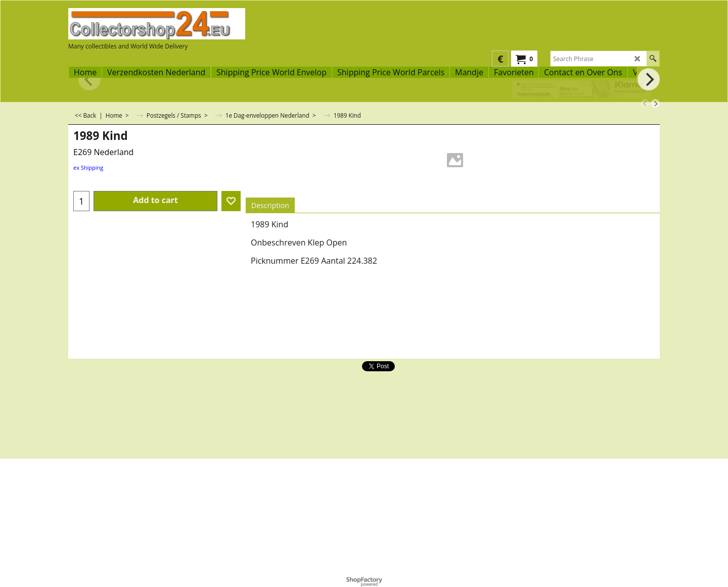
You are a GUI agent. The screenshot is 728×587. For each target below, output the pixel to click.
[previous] (645, 104)
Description (270, 205)
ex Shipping (88, 167)
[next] (655, 104)
